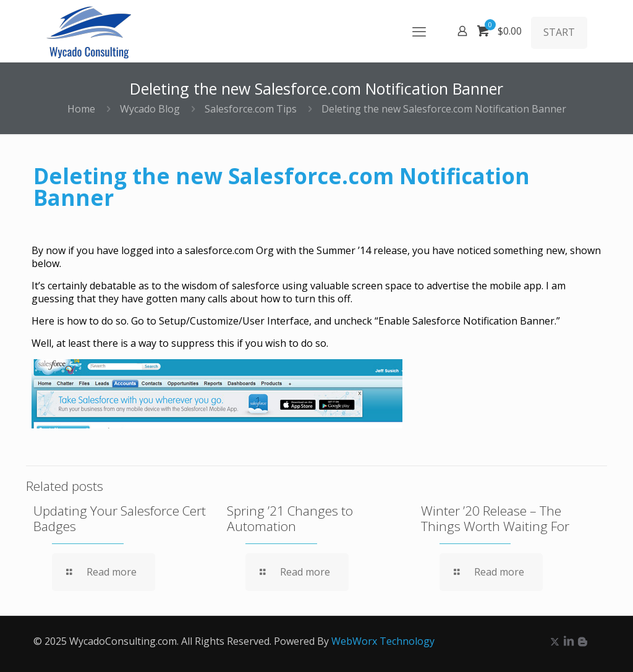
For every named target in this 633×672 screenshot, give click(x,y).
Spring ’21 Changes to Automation (290, 518)
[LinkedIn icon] (569, 641)
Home (81, 109)
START (559, 32)
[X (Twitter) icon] (555, 641)
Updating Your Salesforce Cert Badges (120, 518)
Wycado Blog (150, 109)
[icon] (583, 641)
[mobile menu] (419, 31)
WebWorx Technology (383, 641)
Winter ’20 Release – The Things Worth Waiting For (495, 518)
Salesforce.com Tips (251, 109)
